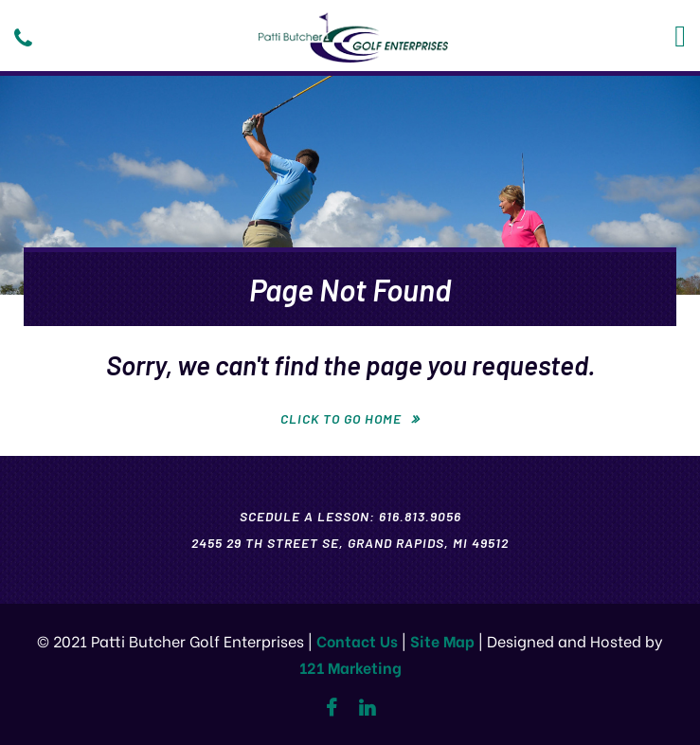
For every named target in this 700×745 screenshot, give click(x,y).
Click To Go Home (341, 418)
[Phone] (23, 38)
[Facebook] (331, 708)
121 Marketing (350, 667)
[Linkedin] (367, 708)
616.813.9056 (420, 516)
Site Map (442, 640)
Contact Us (357, 640)
